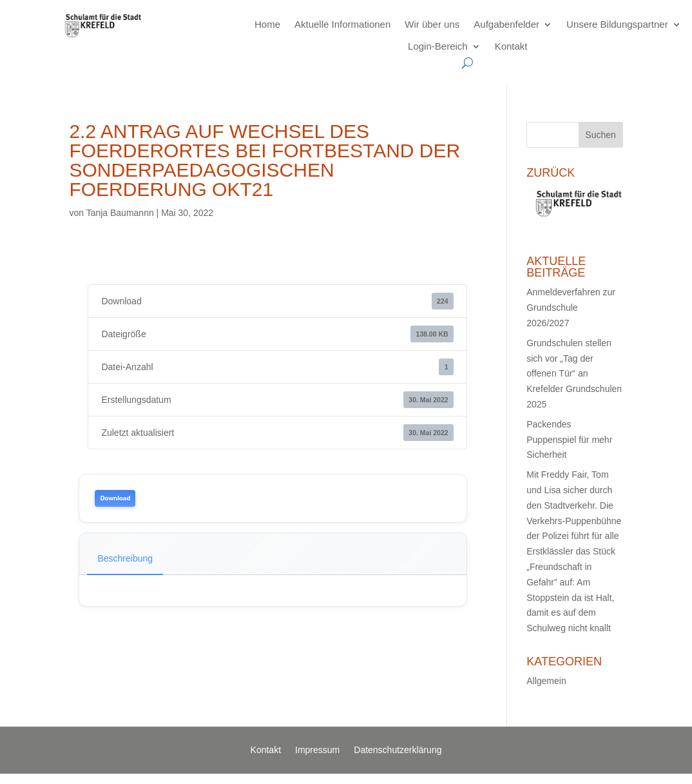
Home (267, 24)
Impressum (317, 750)
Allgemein (546, 681)
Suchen (600, 135)
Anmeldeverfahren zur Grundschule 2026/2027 (571, 308)
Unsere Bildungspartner (617, 24)
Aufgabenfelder (506, 24)
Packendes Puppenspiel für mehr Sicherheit (569, 440)
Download (115, 498)
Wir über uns (432, 24)
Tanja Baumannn (120, 213)
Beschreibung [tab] (125, 558)
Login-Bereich (438, 46)
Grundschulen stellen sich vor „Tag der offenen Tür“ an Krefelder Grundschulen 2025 (574, 374)
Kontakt (511, 46)
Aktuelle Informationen (342, 24)
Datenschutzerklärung (398, 750)
